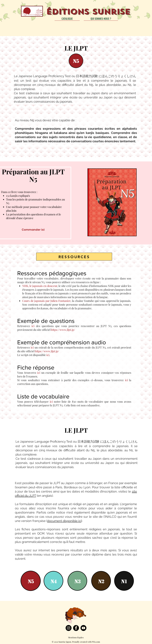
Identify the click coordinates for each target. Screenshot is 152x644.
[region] (76, 60)
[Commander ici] (33, 230)
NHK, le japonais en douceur (40, 286)
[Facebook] (76, 628)
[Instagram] (69, 628)
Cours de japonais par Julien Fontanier (46, 301)
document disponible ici (64, 521)
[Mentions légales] (76, 637)
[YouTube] (83, 628)
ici (33, 326)
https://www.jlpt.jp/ (63, 330)
